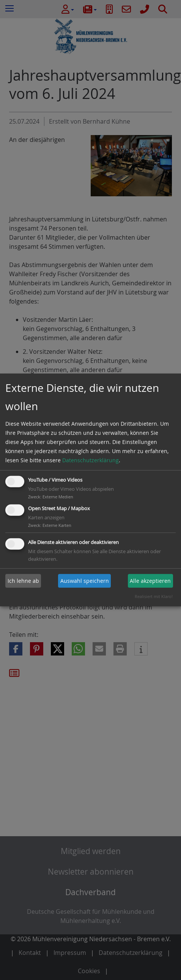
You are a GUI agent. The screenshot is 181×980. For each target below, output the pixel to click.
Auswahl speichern (85, 581)
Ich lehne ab (23, 581)
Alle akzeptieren (150, 581)
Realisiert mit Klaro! (154, 596)
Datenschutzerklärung (90, 460)
